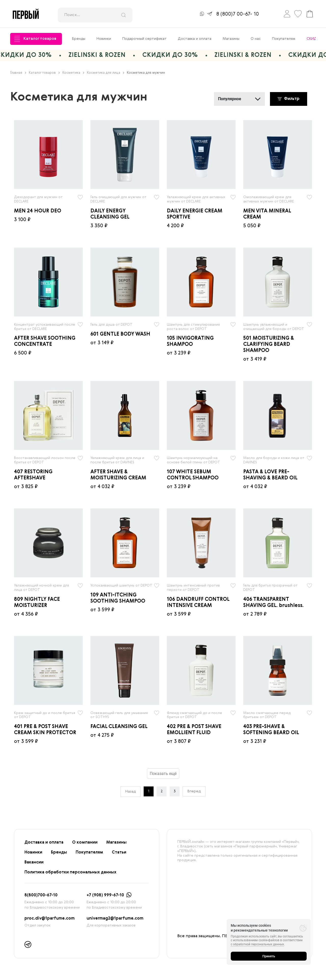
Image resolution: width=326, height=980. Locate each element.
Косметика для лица (106, 73)
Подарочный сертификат (144, 39)
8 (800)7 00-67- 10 (237, 14)
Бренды (79, 39)
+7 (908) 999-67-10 (105, 895)
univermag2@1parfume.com (115, 919)
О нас (256, 39)
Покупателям (284, 39)
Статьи (119, 852)
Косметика (73, 73)
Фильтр (289, 99)
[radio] (48, 155)
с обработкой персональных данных (257, 944)
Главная (18, 73)
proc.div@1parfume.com (50, 919)
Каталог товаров (35, 39)
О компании (85, 843)
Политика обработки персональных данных (70, 872)
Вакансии (34, 862)
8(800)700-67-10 (41, 895)
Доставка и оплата (195, 39)
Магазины (231, 39)
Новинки (104, 39)
